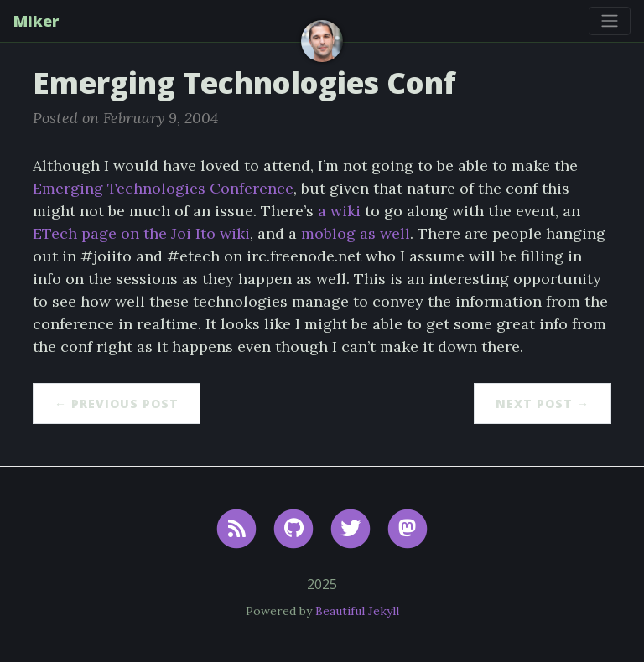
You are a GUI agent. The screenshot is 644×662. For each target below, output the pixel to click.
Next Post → (543, 403)
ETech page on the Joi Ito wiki (141, 233)
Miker (36, 21)
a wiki (339, 211)
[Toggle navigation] (610, 21)
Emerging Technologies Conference (163, 188)
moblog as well (356, 233)
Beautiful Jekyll (357, 611)
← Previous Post (117, 403)
